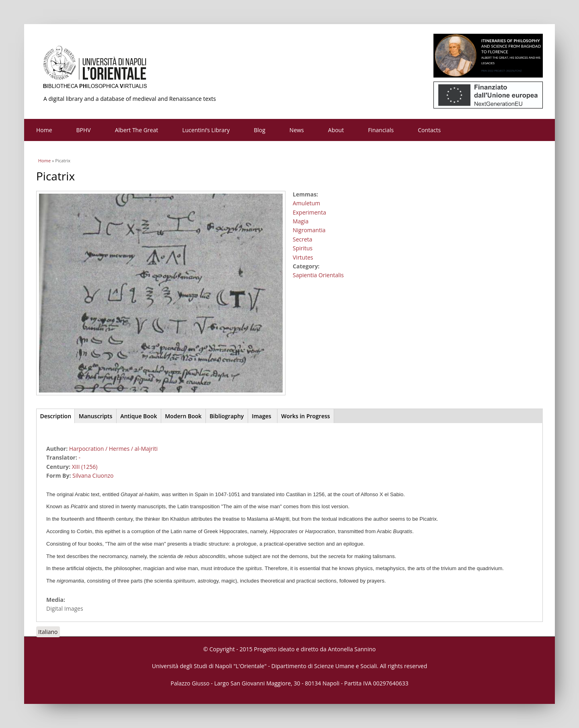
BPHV (84, 130)
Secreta (303, 239)
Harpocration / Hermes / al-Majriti (113, 449)
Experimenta (309, 212)
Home (44, 130)
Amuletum (306, 203)
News (297, 130)
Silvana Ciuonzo (93, 475)
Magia (301, 221)
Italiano (48, 632)
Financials (381, 130)
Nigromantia (309, 230)
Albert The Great (137, 130)
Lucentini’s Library (206, 130)
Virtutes (303, 257)
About (336, 130)
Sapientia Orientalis (318, 275)
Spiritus (303, 248)
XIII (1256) (85, 467)
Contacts (429, 130)
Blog (260, 130)
